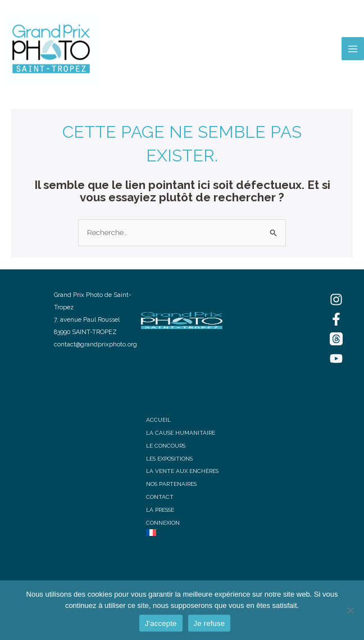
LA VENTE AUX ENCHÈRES (182, 471)
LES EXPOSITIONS (169, 459)
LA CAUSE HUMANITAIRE (181, 433)
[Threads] (336, 339)
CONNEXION (163, 523)
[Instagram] (336, 299)
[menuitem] (182, 533)
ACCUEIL (158, 420)
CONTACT (160, 497)
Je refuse (210, 623)
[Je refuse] (350, 610)
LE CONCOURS (166, 446)
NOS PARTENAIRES (171, 484)
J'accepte (161, 623)
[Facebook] (336, 319)
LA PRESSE (160, 510)
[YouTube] (336, 359)
